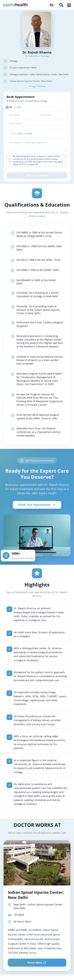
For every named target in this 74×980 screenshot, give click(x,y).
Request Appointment (37, 175)
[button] (53, 5)
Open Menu (69, 5)
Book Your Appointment (37, 505)
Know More (37, 963)
